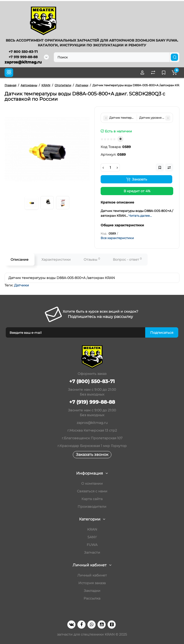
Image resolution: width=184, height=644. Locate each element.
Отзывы (92, 259)
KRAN (92, 529)
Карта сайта (92, 499)
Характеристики (56, 260)
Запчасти (92, 552)
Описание (20, 260)
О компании (92, 483)
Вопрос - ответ (127, 259)
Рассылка (92, 598)
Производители (92, 507)
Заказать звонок (92, 455)
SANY (92, 537)
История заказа (92, 583)
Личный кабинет (92, 575)
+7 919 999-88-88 (23, 57)
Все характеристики (117, 238)
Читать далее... (140, 216)
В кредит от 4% (137, 191)
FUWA (92, 545)
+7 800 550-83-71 (23, 52)
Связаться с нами (92, 491)
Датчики (22, 285)
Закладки (92, 591)
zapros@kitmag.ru (23, 62)
